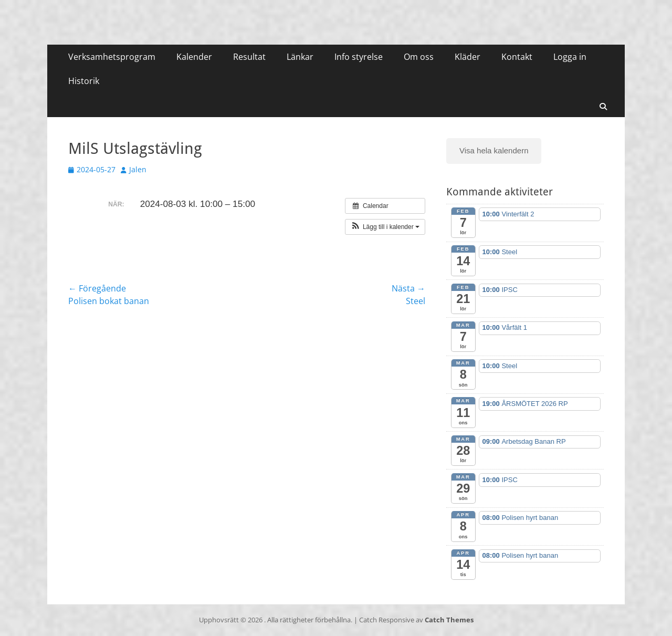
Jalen (138, 169)
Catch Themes (449, 620)
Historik (84, 81)
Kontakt (517, 57)
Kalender (194, 57)
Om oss (419, 57)
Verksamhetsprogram (112, 57)
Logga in (570, 57)
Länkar (300, 57)
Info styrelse (359, 57)
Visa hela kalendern (494, 150)
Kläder (468, 57)
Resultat (249, 57)
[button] (385, 227)
